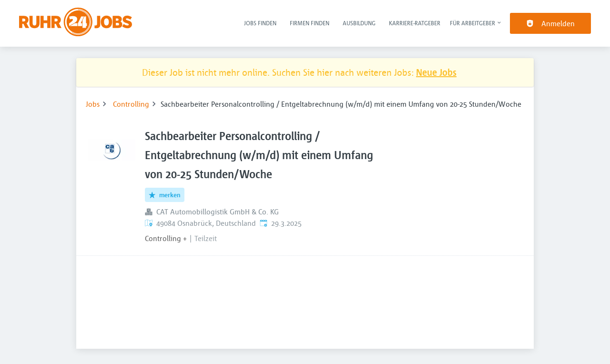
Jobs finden (260, 23)
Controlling (131, 104)
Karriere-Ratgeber (415, 23)
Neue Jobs (436, 72)
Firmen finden (310, 23)
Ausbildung (359, 23)
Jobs (93, 104)
